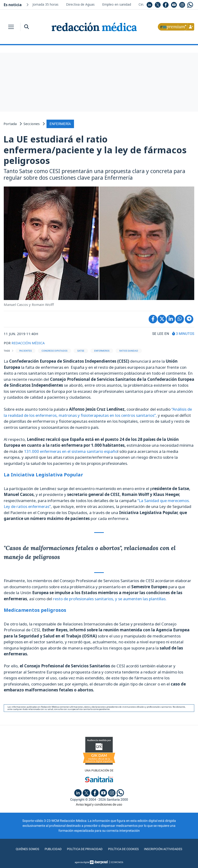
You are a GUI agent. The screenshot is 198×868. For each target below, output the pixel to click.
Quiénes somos (24, 849)
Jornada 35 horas (45, 4)
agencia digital (82, 862)
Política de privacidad (84, 849)
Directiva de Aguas (80, 4)
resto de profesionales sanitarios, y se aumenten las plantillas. (110, 598)
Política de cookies (124, 849)
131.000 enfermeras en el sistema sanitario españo (72, 451)
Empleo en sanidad (117, 4)
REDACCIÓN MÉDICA (29, 342)
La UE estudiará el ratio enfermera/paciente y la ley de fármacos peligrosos (95, 149)
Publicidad (51, 849)
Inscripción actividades (166, 849)
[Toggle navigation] (11, 27)
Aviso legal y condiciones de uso (99, 804)
